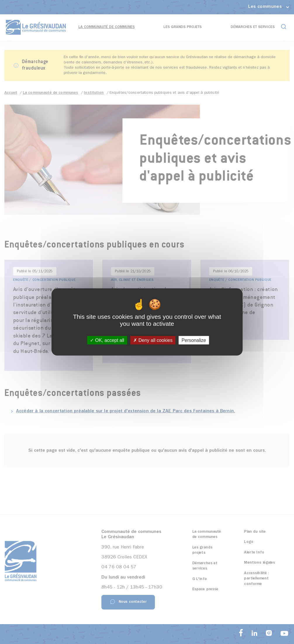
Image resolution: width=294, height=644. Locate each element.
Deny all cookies (153, 340)
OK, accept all (107, 340)
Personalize (194, 340)
